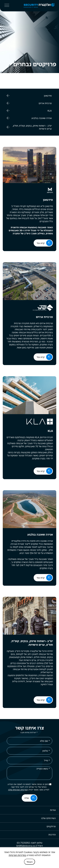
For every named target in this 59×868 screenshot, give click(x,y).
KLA (50, 111)
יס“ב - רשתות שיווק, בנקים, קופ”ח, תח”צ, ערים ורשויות (32, 127)
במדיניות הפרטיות (18, 855)
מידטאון (48, 96)
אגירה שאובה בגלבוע (41, 118)
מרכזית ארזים (45, 103)
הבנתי (29, 862)
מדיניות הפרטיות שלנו (18, 790)
